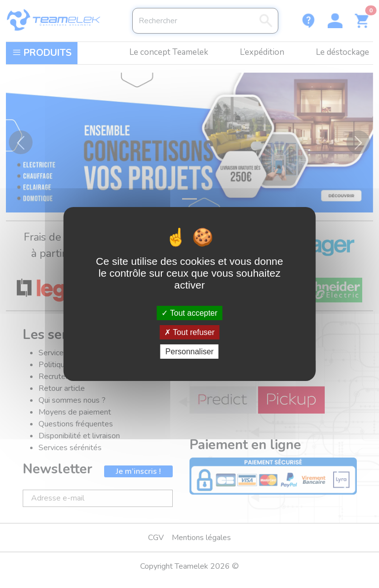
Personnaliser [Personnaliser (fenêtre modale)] (189, 352)
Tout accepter (189, 313)
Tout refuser (189, 332)
